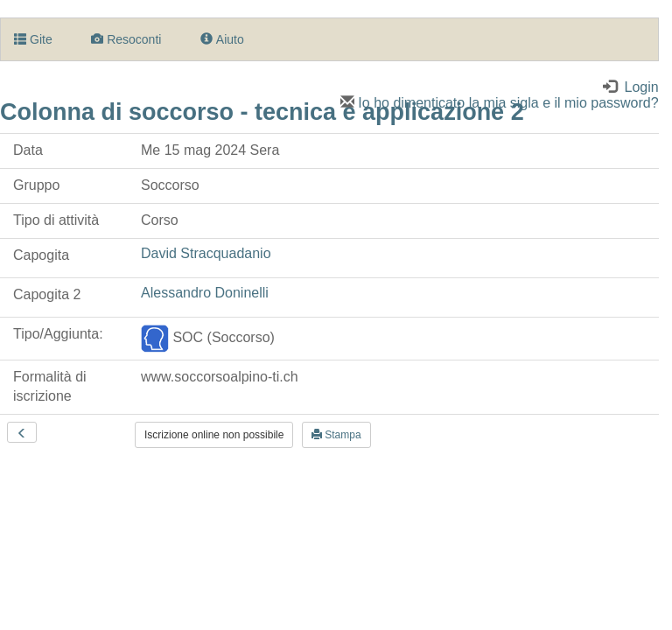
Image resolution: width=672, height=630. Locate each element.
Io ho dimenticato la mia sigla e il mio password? (500, 103)
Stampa (336, 435)
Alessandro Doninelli (205, 293)
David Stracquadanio (206, 253)
